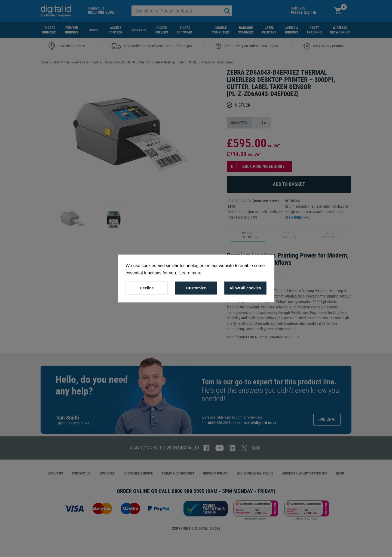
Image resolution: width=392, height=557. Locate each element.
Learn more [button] (190, 273)
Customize (196, 288)
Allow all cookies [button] (245, 288)
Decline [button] (147, 288)
